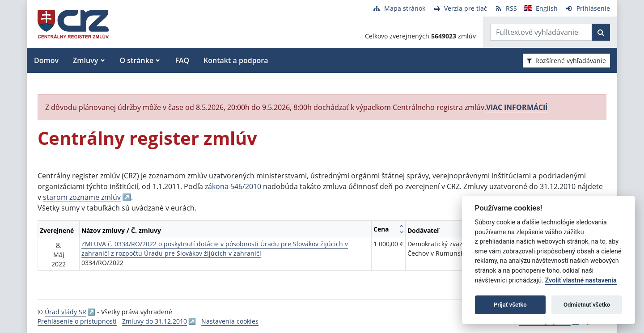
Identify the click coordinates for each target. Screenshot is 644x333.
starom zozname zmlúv (82, 197)
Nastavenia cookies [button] (230, 321)
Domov (46, 60)
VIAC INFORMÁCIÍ (517, 107)
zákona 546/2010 (233, 186)
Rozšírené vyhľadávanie (566, 61)
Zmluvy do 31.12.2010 (155, 321)
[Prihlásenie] (587, 8)
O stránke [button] (137, 60)
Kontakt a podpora (236, 60)
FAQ (182, 60)
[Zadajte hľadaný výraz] (541, 32)
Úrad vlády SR (66, 312)
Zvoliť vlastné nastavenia (581, 280)
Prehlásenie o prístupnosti (77, 321)
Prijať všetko (510, 305)
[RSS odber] (506, 8)
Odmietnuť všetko (587, 305)
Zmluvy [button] (85, 60)
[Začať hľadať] (601, 32)
